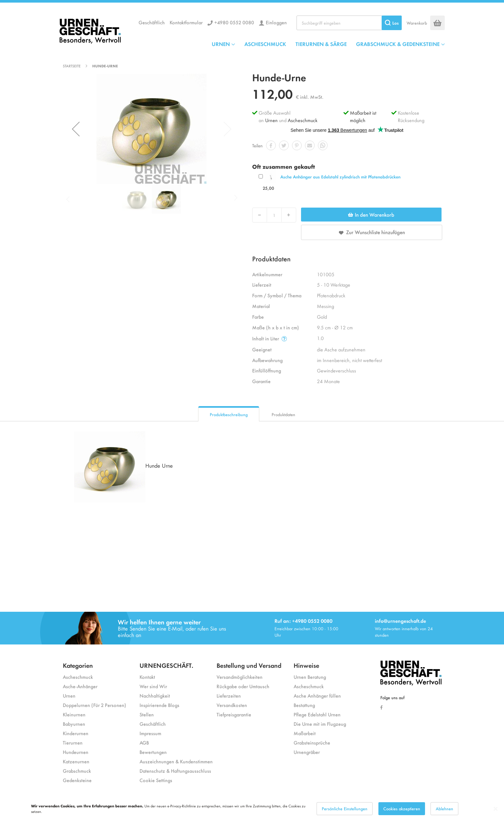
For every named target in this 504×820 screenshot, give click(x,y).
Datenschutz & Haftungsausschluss (175, 771)
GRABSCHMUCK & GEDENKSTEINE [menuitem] (398, 44)
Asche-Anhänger (80, 686)
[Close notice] (496, 809)
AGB (144, 742)
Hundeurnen (76, 752)
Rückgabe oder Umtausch (243, 686)
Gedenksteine (77, 780)
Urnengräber (307, 752)
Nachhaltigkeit (155, 695)
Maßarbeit (305, 733)
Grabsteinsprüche (312, 742)
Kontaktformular (186, 22)
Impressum (150, 733)
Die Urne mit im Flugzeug (320, 724)
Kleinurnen (74, 714)
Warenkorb (417, 23)
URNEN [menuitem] (221, 44)
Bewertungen (153, 752)
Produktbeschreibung (229, 414)
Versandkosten (232, 705)
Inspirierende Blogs (159, 705)
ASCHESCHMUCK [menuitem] (265, 44)
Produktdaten (283, 414)
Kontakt (147, 677)
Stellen (147, 714)
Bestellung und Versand (249, 665)
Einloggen (276, 22)
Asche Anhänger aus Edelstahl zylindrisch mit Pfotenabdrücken (340, 177)
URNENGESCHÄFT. (166, 665)
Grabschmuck (77, 771)
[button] (76, 129)
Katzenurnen (76, 761)
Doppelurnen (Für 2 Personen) (94, 705)
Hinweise (306, 665)
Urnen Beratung (310, 677)
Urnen (271, 120)
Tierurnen (73, 742)
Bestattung (304, 705)
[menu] (328, 44)
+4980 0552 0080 (234, 22)
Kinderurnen (76, 733)
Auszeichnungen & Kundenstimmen (176, 761)
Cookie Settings (156, 780)
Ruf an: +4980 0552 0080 (303, 621)
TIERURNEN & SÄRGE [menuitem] (321, 44)
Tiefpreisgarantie (234, 714)
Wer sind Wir (153, 686)
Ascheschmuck (303, 120)
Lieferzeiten (229, 695)
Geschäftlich (152, 22)
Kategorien (78, 665)
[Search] (392, 23)
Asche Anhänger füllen (317, 695)
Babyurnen (74, 724)
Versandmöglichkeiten (240, 677)
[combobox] (349, 23)
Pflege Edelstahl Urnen (317, 714)
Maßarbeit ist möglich (363, 116)
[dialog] (252, 809)
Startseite (72, 66)
